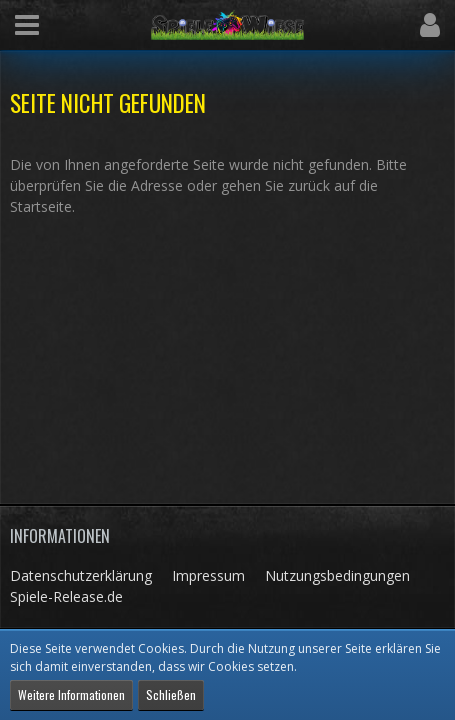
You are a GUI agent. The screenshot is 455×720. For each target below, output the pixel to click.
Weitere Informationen (71, 694)
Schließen (171, 694)
